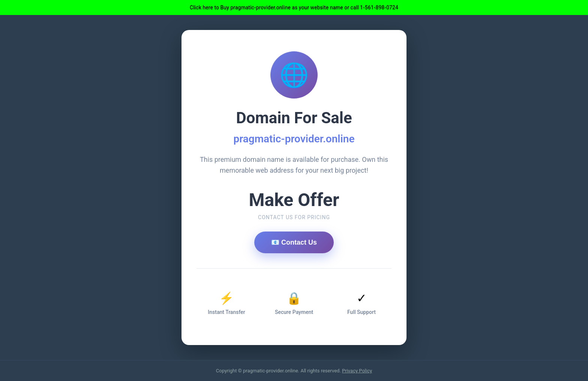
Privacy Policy (357, 371)
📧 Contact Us (294, 242)
